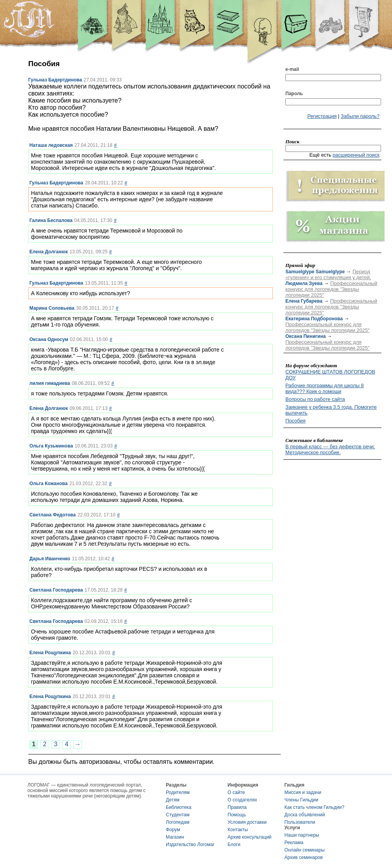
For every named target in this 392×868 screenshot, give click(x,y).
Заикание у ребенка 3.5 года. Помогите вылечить (331, 410)
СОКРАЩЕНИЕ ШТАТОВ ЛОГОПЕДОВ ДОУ (330, 375)
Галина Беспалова (51, 220)
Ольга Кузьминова (51, 446)
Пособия (295, 421)
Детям (173, 800)
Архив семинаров (304, 857)
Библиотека (179, 807)
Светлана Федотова (53, 515)
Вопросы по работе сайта (315, 399)
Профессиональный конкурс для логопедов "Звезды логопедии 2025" (331, 289)
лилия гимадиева (50, 383)
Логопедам (178, 822)
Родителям (178, 792)
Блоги (234, 845)
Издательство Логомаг (190, 845)
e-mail (292, 69)
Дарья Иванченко (50, 559)
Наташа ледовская (51, 145)
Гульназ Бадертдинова (55, 80)
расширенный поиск (356, 155)
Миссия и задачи (303, 792)
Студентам (178, 815)
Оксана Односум (49, 339)
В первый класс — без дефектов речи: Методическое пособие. (330, 449)
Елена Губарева (304, 301)
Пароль (294, 94)
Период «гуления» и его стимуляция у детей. (328, 274)
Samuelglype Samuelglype (315, 272)
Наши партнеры (302, 835)
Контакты (238, 830)
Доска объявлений (305, 815)
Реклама (294, 843)
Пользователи (300, 822)
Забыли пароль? (360, 116)
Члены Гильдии (301, 800)
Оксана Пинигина (306, 336)
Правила (237, 807)
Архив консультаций (250, 837)
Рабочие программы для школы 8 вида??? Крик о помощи (325, 388)
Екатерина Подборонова (314, 319)
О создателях (242, 800)
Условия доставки (247, 822)
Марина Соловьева (52, 308)
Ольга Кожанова (48, 484)
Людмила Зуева (304, 283)
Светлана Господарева (56, 590)
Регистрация (322, 116)
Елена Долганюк (49, 252)
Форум (173, 830)
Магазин (175, 837)
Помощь (237, 815)
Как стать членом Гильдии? (315, 807)
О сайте (236, 792)
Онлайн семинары (305, 850)
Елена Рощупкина (50, 653)
